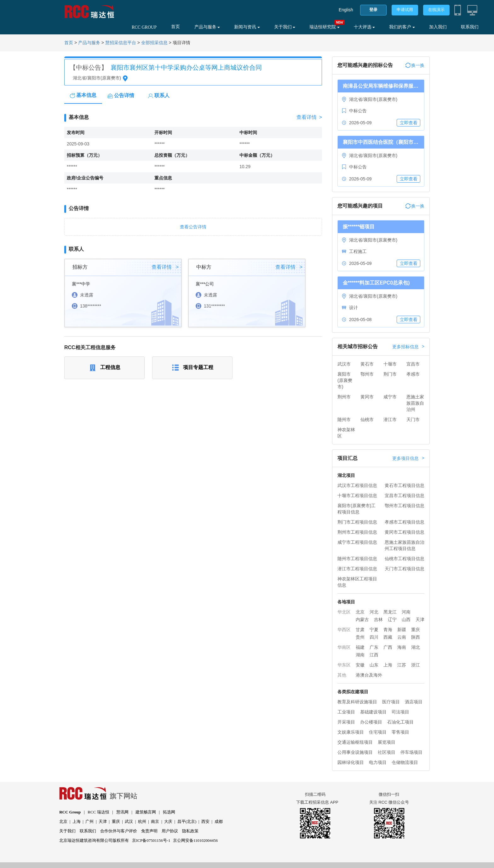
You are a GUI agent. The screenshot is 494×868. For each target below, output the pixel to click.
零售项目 (400, 732)
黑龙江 (390, 612)
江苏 (402, 665)
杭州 (142, 821)
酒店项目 (414, 702)
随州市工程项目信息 (357, 559)
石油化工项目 (400, 722)
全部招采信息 (154, 43)
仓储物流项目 (405, 762)
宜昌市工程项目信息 (405, 496)
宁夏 (374, 630)
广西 (388, 647)
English (346, 10)
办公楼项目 (371, 722)
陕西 (416, 637)
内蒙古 (362, 619)
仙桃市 (367, 419)
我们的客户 (402, 27)
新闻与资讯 (247, 27)
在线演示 (436, 10)
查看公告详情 (193, 227)
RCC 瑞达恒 (98, 812)
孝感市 (413, 374)
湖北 (416, 647)
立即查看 (409, 123)
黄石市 (367, 364)
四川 (374, 637)
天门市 (413, 419)
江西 (374, 655)
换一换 (415, 65)
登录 (373, 10)
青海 (388, 630)
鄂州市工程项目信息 (405, 506)
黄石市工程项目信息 (405, 485)
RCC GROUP (144, 27)
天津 (420, 619)
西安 (205, 821)
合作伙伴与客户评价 (119, 831)
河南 (406, 612)
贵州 (360, 637)
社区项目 (387, 752)
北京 (360, 612)
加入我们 (438, 27)
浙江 (416, 665)
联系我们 (470, 27)
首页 (175, 27)
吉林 (378, 619)
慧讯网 (122, 812)
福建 (360, 647)
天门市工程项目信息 (405, 569)
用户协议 (170, 831)
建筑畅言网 (146, 812)
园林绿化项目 (351, 762)
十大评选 (365, 27)
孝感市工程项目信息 (405, 522)
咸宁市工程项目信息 (357, 542)
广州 (89, 821)
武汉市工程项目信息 (357, 485)
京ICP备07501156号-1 (151, 840)
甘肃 (360, 630)
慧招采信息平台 (121, 43)
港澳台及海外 (369, 675)
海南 (402, 647)
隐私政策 (190, 831)
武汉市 (344, 364)
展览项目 (387, 742)
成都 (219, 821)
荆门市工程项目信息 (357, 522)
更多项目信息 (408, 458)
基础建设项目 (373, 712)
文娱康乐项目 (351, 732)
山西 (406, 619)
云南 (402, 637)
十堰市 (390, 364)
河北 (374, 612)
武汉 (129, 821)
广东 (374, 647)
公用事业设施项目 (355, 752)
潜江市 (390, 419)
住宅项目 (378, 732)
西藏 (388, 637)
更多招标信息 (408, 347)
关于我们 (285, 27)
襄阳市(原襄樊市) (345, 380)
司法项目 (400, 712)
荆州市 (344, 397)
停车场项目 (411, 752)
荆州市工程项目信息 (357, 532)
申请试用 (405, 10)
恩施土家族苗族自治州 (415, 403)
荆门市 (390, 374)
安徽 (360, 665)
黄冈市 (367, 397)
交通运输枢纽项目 (355, 742)
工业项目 (346, 712)
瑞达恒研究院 (325, 27)
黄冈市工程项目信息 (405, 532)
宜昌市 (413, 364)
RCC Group (70, 812)
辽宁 (392, 619)
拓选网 (169, 812)
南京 (155, 821)
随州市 (344, 419)
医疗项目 (391, 702)
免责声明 (149, 831)
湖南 (360, 655)
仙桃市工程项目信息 (405, 559)
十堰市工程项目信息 (357, 496)
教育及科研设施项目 (357, 702)
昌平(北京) (187, 821)
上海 (388, 665)
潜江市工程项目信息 (357, 569)
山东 (374, 665)
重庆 (416, 630)
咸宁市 (390, 397)
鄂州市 (367, 374)
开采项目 (346, 722)
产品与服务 (207, 27)
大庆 (168, 821)
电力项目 (378, 762)
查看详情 (309, 117)
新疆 (402, 630)
